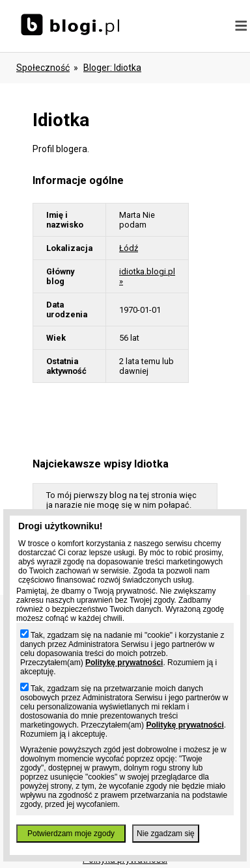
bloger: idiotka (112, 68)
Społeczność (43, 68)
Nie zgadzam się (166, 834)
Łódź (129, 248)
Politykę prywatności (124, 663)
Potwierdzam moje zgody (71, 834)
